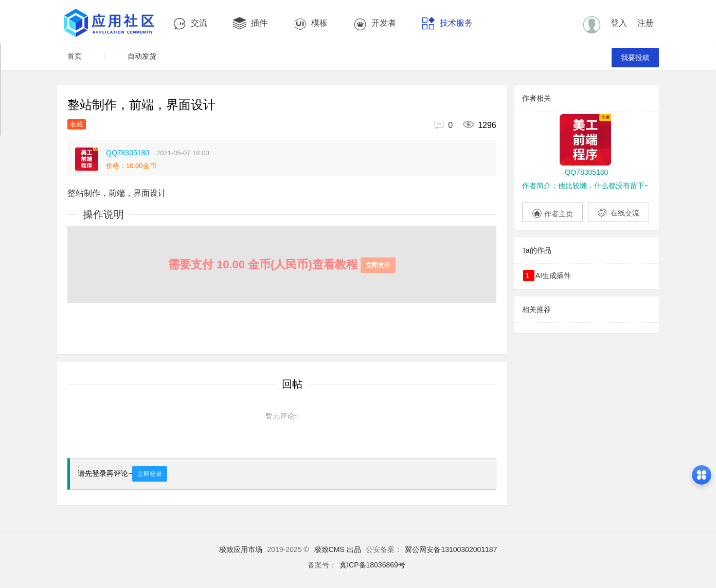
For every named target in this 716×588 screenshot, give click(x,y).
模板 (310, 23)
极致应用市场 (241, 549)
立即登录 (150, 474)
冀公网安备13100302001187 (451, 549)
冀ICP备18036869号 (372, 565)
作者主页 (552, 213)
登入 (619, 23)
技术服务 (447, 23)
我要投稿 (635, 58)
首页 (75, 56)
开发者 (375, 23)
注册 (646, 23)
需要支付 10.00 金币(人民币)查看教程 (282, 264)
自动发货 (142, 56)
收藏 (77, 124)
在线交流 (619, 213)
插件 (250, 23)
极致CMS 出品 (338, 549)
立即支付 (378, 265)
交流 (190, 23)
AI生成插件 (547, 275)
